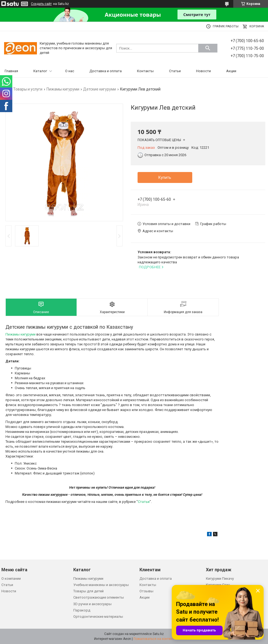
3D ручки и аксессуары (92, 604)
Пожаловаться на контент (154, 639)
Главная (11, 71)
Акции (231, 71)
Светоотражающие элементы (99, 597)
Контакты (145, 71)
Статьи (175, 71)
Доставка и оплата (106, 71)
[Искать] (208, 48)
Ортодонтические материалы (98, 617)
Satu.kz (158, 634)
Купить (165, 177)
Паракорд (82, 610)
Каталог (40, 71)
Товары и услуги (28, 89)
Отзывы (146, 591)
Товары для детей (88, 591)
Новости (203, 71)
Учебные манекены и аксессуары (101, 585)
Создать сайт (41, 4)
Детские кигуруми (100, 89)
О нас (70, 71)
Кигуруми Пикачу (220, 579)
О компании (11, 579)
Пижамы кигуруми (63, 89)
